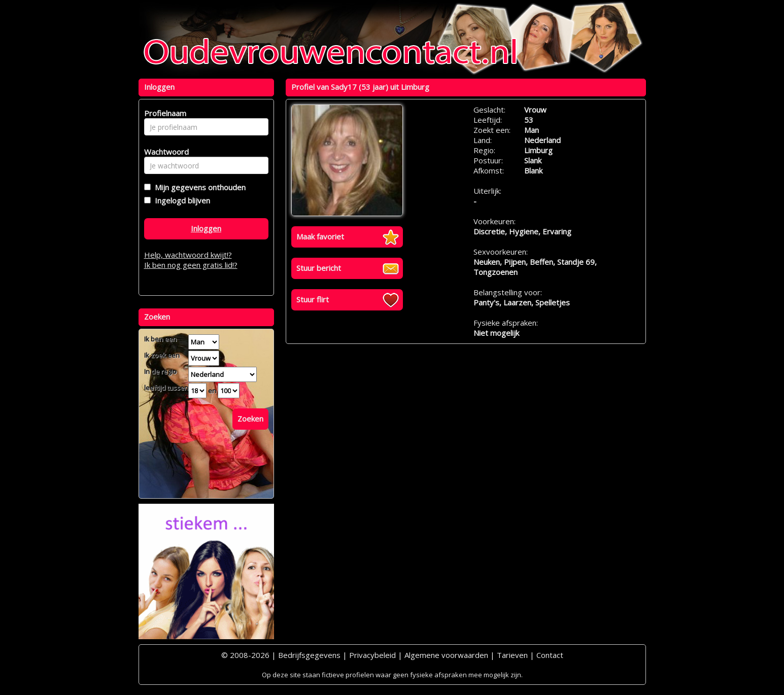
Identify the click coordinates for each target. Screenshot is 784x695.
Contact (550, 655)
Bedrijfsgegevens (309, 655)
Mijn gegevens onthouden (198, 187)
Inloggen (206, 228)
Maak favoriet (320, 236)
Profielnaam (164, 113)
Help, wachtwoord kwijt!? (188, 255)
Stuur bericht (319, 268)
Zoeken (250, 419)
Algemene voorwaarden (446, 655)
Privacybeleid (372, 655)
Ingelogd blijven (180, 200)
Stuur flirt (313, 299)
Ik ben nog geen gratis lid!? (191, 265)
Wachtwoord (164, 152)
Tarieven (512, 655)
